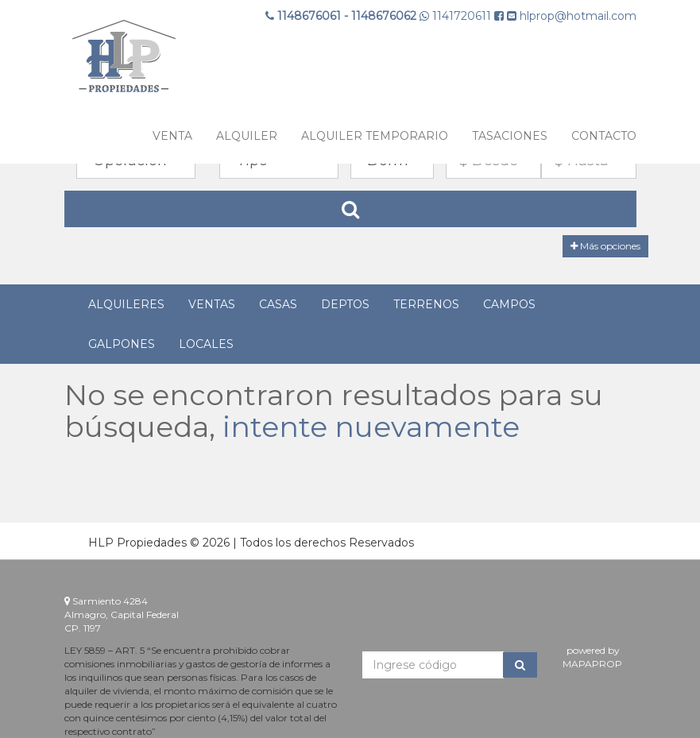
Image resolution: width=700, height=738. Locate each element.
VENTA (172, 136)
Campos (509, 304)
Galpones (122, 344)
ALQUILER (247, 136)
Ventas (212, 304)
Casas (278, 304)
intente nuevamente (371, 427)
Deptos (345, 304)
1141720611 (457, 16)
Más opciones (605, 246)
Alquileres (126, 304)
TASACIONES (510, 136)
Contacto (604, 136)
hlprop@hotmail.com (572, 16)
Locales (206, 344)
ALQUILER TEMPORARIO (375, 136)
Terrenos (426, 304)
